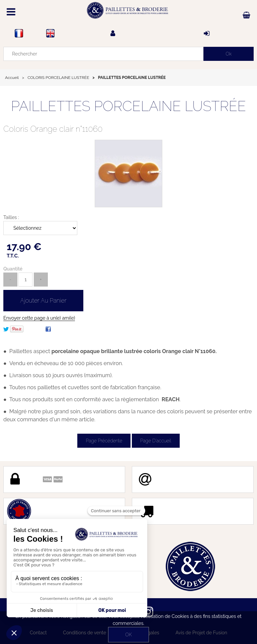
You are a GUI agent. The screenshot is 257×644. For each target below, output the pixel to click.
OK (128, 635)
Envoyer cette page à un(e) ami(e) (39, 318)
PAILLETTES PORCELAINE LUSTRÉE (129, 106)
